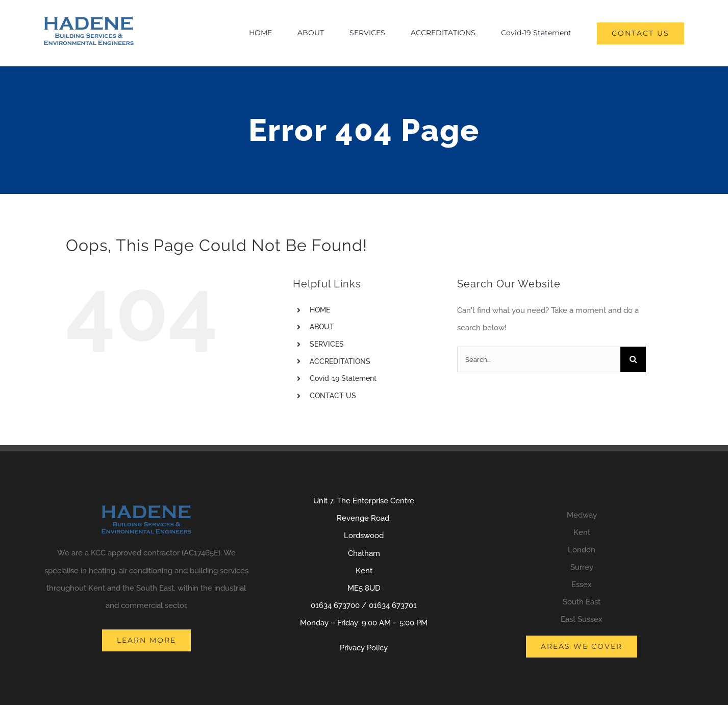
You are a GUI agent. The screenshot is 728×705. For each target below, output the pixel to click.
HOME (320, 310)
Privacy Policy (364, 648)
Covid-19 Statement (343, 378)
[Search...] (539, 359)
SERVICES (327, 344)
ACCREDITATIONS (340, 361)
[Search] (633, 359)
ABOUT (322, 327)
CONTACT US (333, 396)
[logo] (89, 20)
